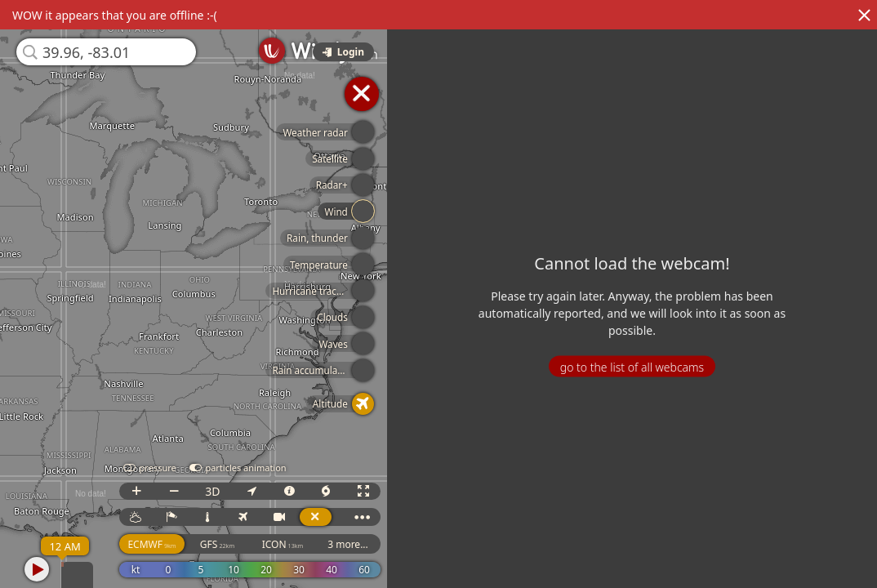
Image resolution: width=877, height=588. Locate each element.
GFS (217, 544)
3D (212, 491)
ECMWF (151, 544)
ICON (283, 544)
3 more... (348, 544)
